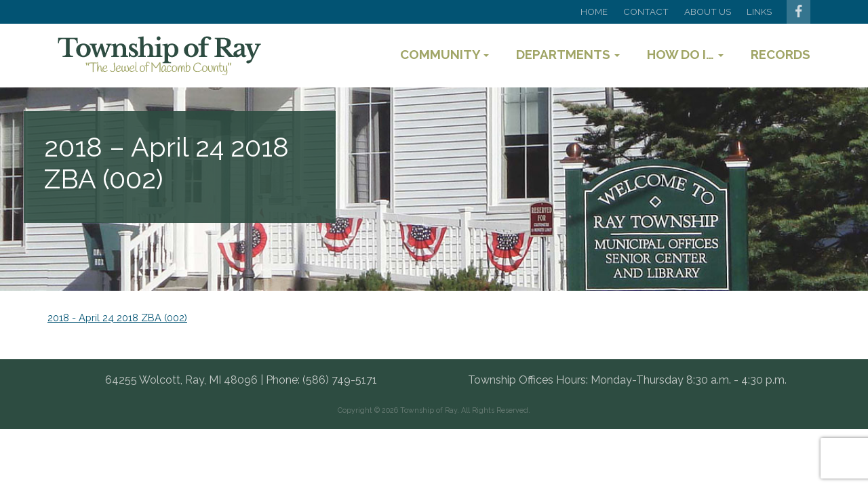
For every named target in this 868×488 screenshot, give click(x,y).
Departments (568, 54)
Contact (646, 12)
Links (759, 12)
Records (781, 54)
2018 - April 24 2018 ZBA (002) (117, 318)
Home (594, 12)
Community (445, 54)
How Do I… (685, 54)
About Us (708, 12)
